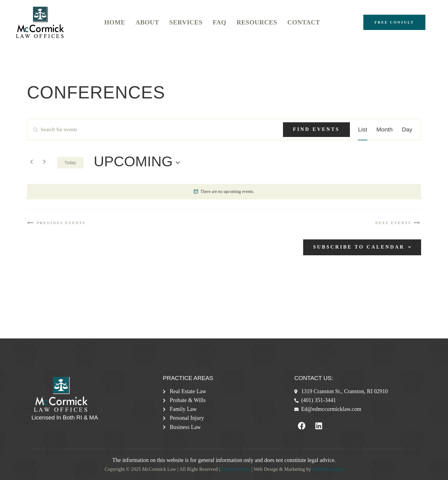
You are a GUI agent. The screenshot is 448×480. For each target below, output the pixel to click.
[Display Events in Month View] (385, 130)
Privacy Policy (236, 469)
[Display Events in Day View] (407, 130)
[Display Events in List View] (363, 130)
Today (70, 163)
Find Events (316, 129)
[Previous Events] (31, 162)
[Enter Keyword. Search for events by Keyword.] (155, 130)
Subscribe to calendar (359, 247)
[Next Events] (44, 162)
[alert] (224, 192)
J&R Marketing (328, 469)
